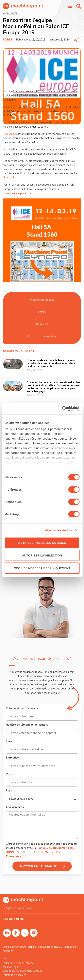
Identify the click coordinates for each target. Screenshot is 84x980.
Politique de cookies (15, 975)
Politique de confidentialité (18, 963)
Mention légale (12, 967)
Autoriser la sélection (42, 555)
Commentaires (15, 807)
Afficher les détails (58, 530)
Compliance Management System (22, 971)
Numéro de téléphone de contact (27, 725)
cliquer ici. (9, 178)
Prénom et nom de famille (22, 709)
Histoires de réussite (42, 300)
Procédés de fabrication (42, 336)
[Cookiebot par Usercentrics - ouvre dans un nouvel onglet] (62, 409)
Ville (9, 774)
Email (9, 742)
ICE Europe (9, 134)
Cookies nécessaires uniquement (42, 568)
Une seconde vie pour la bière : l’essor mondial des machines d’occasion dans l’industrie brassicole (51, 363)
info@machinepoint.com (17, 908)
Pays (9, 791)
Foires (8, 40)
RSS (5, 959)
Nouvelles (42, 324)
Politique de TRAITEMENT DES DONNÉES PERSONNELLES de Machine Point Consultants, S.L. (41, 852)
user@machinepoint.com (17, 193)
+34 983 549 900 (14, 919)
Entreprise (12, 758)
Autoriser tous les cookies (42, 542)
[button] (79, 6)
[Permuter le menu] (70, 6)
